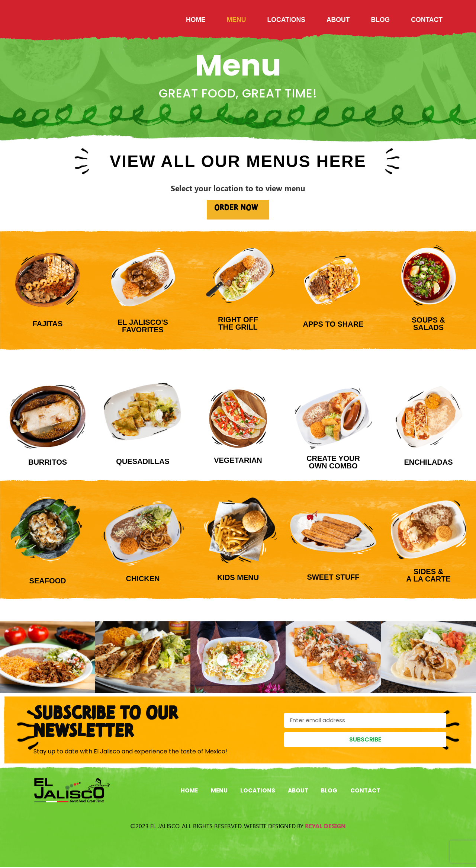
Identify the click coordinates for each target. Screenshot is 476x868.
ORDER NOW (238, 208)
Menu (237, 20)
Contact (427, 20)
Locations (286, 20)
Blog (380, 20)
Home (196, 20)
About (338, 20)
